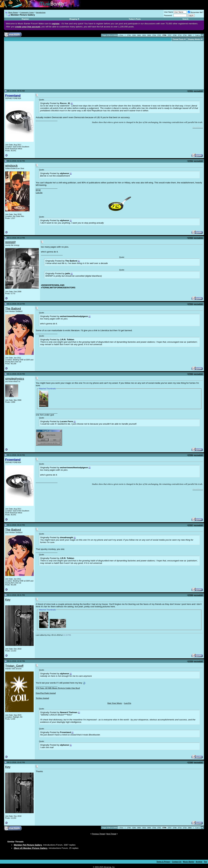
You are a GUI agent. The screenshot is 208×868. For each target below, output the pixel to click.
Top (205, 862)
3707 (170, 35)
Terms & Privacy (163, 862)
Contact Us (177, 862)
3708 (175, 35)
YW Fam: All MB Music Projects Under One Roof (58, 688)
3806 (190, 35)
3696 (149, 35)
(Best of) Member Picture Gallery (31, 848)
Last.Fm (128, 703)
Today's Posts (135, 19)
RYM (38, 190)
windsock (11, 166)
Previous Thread (98, 834)
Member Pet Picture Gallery (28, 845)
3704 (154, 35)
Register (25, 19)
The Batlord (13, 309)
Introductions (41, 12)
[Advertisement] (32, 65)
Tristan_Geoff (14, 666)
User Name (169, 12)
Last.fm (39, 193)
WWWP (10, 242)
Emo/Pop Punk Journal (46, 693)
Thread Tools (178, 39)
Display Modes (194, 39)
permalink (198, 91)
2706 (129, 35)
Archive (199, 862)
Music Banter (13, 12)
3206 (134, 35)
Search (185, 19)
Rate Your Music (115, 703)
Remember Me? (196, 12)
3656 (144, 35)
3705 (159, 35)
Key (8, 600)
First (121, 35)
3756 (185, 35)
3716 (180, 35)
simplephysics (15, 379)
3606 (139, 35)
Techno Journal (42, 698)
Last (198, 35)
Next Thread (111, 834)
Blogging (73, 19)
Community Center (27, 12)
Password (168, 15)
